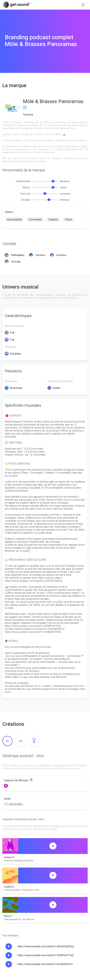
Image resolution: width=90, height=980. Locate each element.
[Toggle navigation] (83, 5)
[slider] (53, 181)
